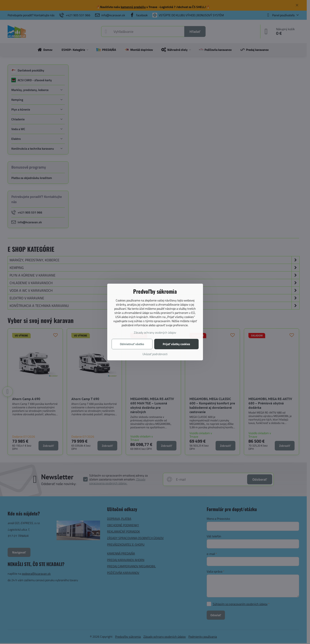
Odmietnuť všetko (132, 344)
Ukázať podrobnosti (155, 354)
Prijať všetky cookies (176, 344)
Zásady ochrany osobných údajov (155, 332)
